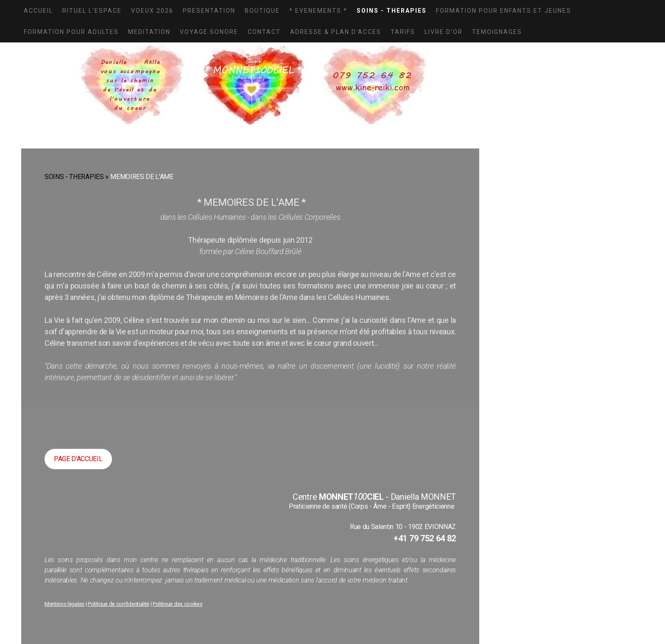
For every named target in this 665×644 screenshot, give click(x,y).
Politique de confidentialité (119, 604)
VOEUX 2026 (152, 11)
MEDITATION (149, 32)
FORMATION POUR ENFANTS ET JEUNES (504, 11)
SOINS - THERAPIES (392, 11)
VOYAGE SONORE (209, 32)
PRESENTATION (209, 11)
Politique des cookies (177, 604)
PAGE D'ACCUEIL (78, 459)
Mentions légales (64, 604)
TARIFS (403, 32)
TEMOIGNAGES (497, 32)
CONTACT (264, 32)
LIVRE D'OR (444, 32)
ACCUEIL (38, 11)
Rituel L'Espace (92, 11)
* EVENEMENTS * (318, 11)
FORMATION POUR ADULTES (71, 32)
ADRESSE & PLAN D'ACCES (336, 32)
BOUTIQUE (262, 11)
